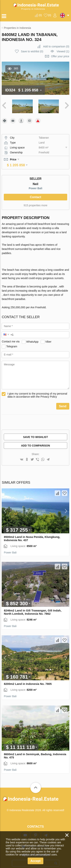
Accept (35, 861)
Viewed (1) (63, 51)
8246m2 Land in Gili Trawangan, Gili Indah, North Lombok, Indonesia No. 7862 (33, 607)
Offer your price (60, 56)
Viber (48, 336)
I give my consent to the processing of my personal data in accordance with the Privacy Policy (37, 390)
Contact (36, 192)
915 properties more (35, 200)
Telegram (12, 341)
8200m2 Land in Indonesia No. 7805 (28, 678)
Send (63, 401)
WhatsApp (32, 336)
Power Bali (36, 183)
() (40, 15)
